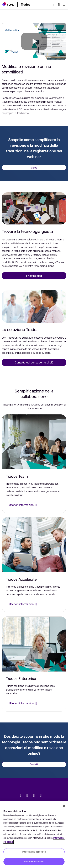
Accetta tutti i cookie (34, 861)
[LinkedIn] (27, 796)
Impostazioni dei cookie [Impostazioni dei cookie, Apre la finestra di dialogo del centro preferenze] (34, 852)
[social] (48, 796)
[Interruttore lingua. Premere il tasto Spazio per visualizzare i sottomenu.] (59, 5)
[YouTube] (41, 796)
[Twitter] (20, 796)
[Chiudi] (64, 806)
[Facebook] (34, 796)
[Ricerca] (54, 5)
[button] (8, 4)
